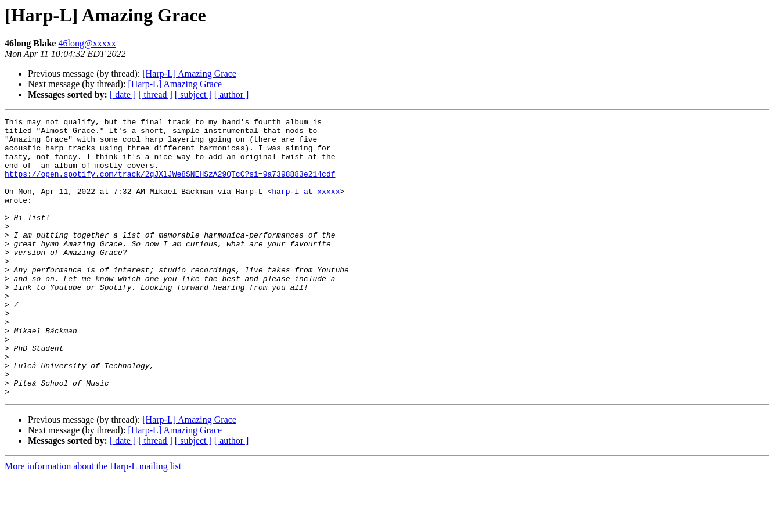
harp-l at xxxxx (306, 207)
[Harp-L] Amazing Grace (189, 73)
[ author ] (232, 94)
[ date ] (123, 94)
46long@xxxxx (87, 43)
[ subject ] (193, 94)
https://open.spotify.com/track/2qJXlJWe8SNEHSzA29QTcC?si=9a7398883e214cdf (170, 186)
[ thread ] (155, 94)
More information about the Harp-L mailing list (93, 522)
